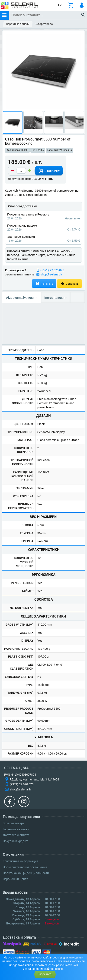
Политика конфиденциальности (26, 873)
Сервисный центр (15, 879)
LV (60, 5)
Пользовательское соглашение (25, 867)
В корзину (49, 171)
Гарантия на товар (16, 829)
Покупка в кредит (15, 841)
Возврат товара (14, 823)
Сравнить (69, 284)
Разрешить (45, 974)
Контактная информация (21, 861)
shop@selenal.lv (51, 274)
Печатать (44, 284)
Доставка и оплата (16, 835)
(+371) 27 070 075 (52, 270)
